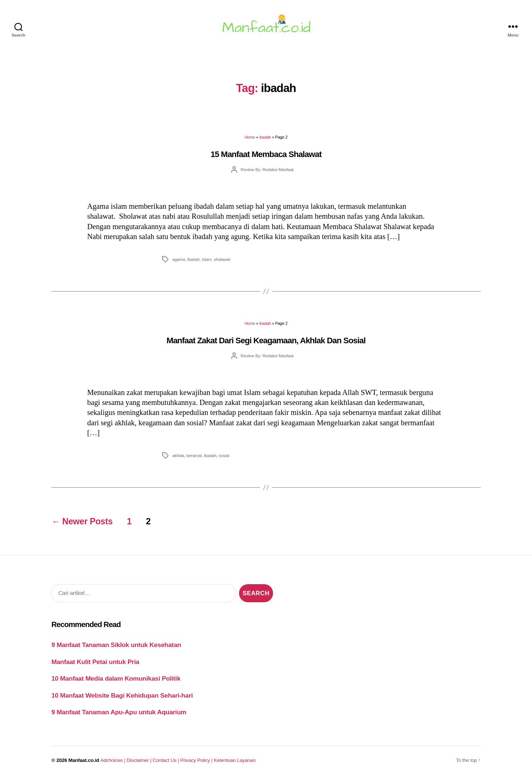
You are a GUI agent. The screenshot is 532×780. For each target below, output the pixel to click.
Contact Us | (166, 760)
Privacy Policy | (197, 760)
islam (207, 259)
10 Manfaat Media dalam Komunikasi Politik (116, 678)
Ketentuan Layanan (235, 760)
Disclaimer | (139, 760)
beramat (194, 455)
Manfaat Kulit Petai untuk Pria (95, 662)
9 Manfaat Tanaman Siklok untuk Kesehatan (116, 645)
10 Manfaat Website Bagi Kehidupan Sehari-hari (122, 695)
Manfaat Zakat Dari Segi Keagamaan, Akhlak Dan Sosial (266, 340)
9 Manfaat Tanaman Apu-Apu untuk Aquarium (119, 712)
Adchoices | (113, 760)
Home (250, 137)
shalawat (222, 259)
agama (179, 259)
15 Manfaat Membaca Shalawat (266, 154)
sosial (224, 455)
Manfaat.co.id (84, 760)
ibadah (265, 137)
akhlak (178, 455)
